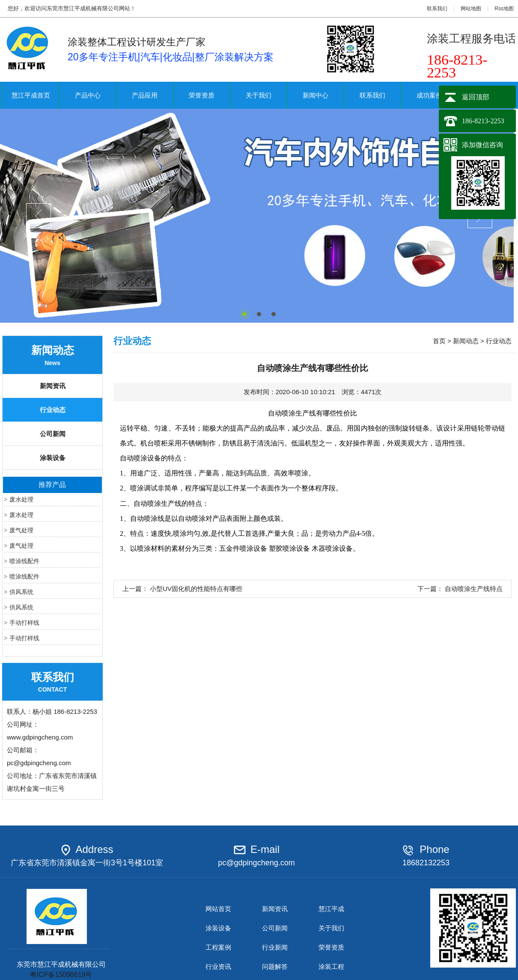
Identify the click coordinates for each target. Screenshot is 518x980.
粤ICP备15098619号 (61, 975)
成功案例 (429, 95)
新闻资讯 (53, 386)
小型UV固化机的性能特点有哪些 (196, 589)
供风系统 (21, 592)
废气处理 (21, 530)
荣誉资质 (202, 95)
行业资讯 (218, 967)
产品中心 (88, 95)
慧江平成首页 (31, 95)
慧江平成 (331, 909)
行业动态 (53, 410)
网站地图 (471, 9)
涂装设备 (53, 458)
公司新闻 (53, 434)
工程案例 (218, 947)
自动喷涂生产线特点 (474, 589)
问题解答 (275, 967)
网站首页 (218, 909)
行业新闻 (275, 947)
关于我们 (259, 95)
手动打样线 (24, 623)
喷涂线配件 (24, 561)
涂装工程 (331, 967)
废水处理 (21, 499)
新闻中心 (316, 95)
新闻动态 (466, 341)
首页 (439, 341)
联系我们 (437, 9)
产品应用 (145, 95)
